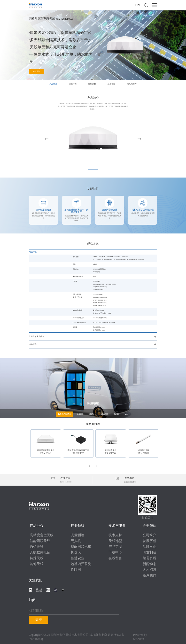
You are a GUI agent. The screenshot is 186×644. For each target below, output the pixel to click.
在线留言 (115, 557)
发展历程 (149, 540)
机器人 (76, 552)
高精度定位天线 (42, 534)
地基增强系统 (81, 563)
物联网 (76, 569)
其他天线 (37, 563)
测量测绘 (77, 534)
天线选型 (115, 540)
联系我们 (149, 575)
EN (137, 5)
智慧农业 (77, 557)
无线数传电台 (40, 552)
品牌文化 (149, 546)
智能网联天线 (40, 540)
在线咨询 (37, 72)
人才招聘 (149, 569)
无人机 (76, 540)
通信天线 (37, 546)
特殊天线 (37, 557)
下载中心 (115, 552)
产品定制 (115, 546)
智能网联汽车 (81, 546)
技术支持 (115, 534)
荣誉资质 (149, 557)
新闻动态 (149, 563)
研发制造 (149, 552)
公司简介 (149, 534)
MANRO (139, 638)
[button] (146, 5)
